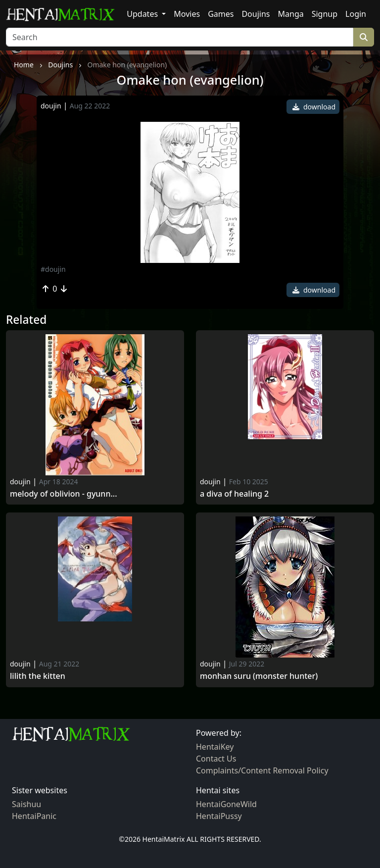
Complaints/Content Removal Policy (262, 770)
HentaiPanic (34, 816)
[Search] (180, 37)
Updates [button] (143, 14)
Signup (325, 14)
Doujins (256, 14)
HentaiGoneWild (226, 804)
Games (221, 14)
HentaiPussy (219, 816)
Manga (291, 14)
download (314, 107)
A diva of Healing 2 (234, 494)
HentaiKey (215, 747)
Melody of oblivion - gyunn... (63, 494)
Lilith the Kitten (38, 676)
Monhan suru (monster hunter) (259, 676)
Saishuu (26, 804)
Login (356, 14)
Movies (187, 14)
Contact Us (216, 759)
